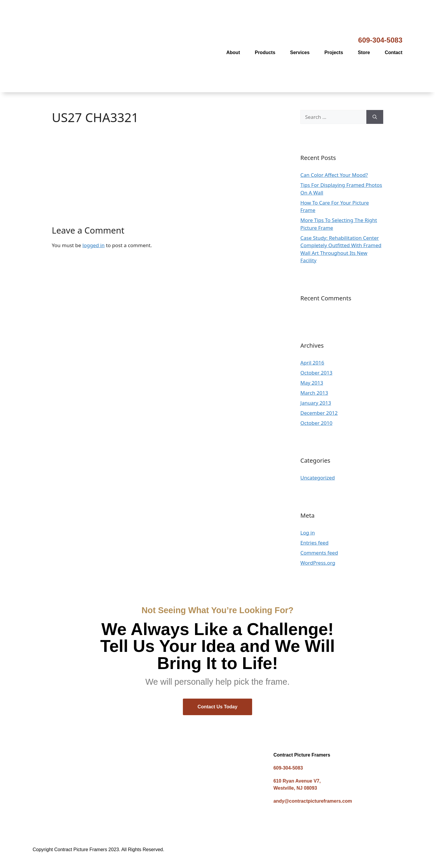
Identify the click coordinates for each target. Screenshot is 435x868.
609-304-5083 (380, 40)
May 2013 (312, 383)
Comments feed (319, 553)
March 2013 (314, 393)
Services (300, 52)
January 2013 (316, 403)
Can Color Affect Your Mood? (334, 175)
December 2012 (319, 413)
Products (265, 52)
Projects (334, 52)
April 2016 (312, 363)
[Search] (375, 117)
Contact (394, 52)
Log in (308, 533)
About (233, 52)
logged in (94, 245)
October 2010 (316, 423)
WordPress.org (318, 563)
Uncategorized (318, 478)
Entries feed (314, 543)
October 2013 (316, 373)
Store (364, 52)
